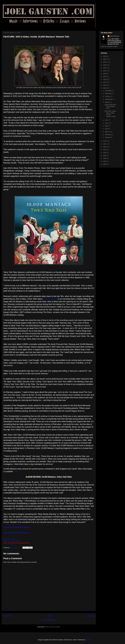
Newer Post (8, 616)
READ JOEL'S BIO (9, 539)
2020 (105, 74)
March (107, 132)
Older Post (90, 616)
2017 (105, 82)
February (108, 135)
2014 (105, 141)
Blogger (88, 640)
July (106, 120)
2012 (105, 147)
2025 (105, 59)
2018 (105, 79)
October (108, 96)
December (108, 91)
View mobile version (49, 620)
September (109, 99)
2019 (105, 77)
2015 (105, 88)
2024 (105, 62)
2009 (105, 155)
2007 (105, 161)
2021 (105, 71)
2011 (105, 150)
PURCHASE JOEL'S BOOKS (12, 541)
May (106, 126)
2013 (105, 144)
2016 (105, 85)
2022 (105, 68)
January (108, 137)
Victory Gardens (50, 299)
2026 (105, 56)
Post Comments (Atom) (53, 627)
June (107, 123)
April (107, 129)
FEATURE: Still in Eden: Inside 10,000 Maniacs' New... (111, 114)
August (107, 102)
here (15, 471)
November (108, 93)
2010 (105, 153)
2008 (105, 158)
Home (49, 616)
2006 (105, 164)
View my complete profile (109, 46)
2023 (105, 65)
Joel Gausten (115, 36)
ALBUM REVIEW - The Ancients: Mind (111, 106)
